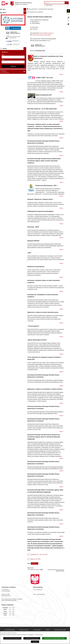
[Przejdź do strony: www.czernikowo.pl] (68, 18)
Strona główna (4, 12)
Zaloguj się (13, 100)
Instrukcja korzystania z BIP (60, 630)
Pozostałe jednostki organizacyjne (46, 9)
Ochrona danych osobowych (12, 638)
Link (49, 41)
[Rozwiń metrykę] (35, 563)
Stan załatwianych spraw (10, 630)
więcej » (62, 74)
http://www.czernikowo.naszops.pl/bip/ (42, 35)
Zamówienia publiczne (24, 630)
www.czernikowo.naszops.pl (47, 33)
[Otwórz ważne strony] (68, 21)
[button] (25, 12)
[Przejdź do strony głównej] (16, 4)
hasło (3, 94)
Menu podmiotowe (5, 18)
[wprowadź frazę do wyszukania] (55, 3)
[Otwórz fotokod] (68, 24)
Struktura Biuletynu (37, 630)
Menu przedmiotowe (5, 15)
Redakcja (48, 630)
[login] (13, 91)
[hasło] (13, 96)
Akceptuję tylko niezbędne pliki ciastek (54, 638)
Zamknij (35, 642)
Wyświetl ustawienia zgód (32, 638)
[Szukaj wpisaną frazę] (67, 3)
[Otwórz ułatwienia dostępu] (68, 11)
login (3, 89)
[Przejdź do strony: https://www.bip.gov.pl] (68, 14)
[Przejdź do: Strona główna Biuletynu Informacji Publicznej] (28, 9)
